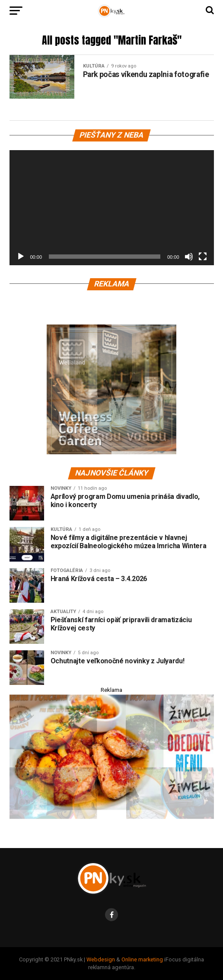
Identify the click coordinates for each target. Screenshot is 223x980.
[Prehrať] (21, 257)
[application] (112, 208)
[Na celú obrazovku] (203, 257)
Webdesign (101, 959)
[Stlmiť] (189, 257)
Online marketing (142, 959)
